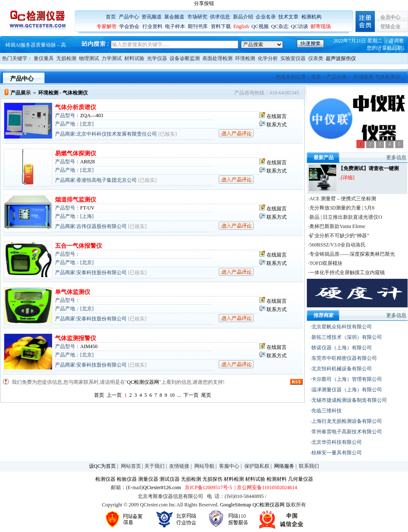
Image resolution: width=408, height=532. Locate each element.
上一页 (114, 395)
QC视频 (260, 26)
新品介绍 (243, 17)
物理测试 (89, 58)
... (179, 395)
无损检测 (66, 58)
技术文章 (288, 17)
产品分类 (337, 77)
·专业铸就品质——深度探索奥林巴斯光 (352, 254)
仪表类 (316, 58)
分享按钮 (204, 3)
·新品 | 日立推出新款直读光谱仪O (345, 217)
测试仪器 (170, 479)
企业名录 (266, 17)
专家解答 (107, 26)
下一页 (191, 395)
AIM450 (89, 346)
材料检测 (234, 479)
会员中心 (390, 17)
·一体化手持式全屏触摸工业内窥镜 (347, 273)
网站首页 (131, 466)
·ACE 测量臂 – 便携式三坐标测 (342, 199)
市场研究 (197, 17)
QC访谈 (299, 26)
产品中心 (129, 17)
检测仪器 (105, 479)
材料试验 (134, 58)
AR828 (88, 162)
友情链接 (179, 466)
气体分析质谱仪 (76, 107)
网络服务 (284, 466)
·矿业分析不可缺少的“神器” (339, 236)
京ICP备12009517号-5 (208, 487)
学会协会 (129, 26)
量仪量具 (44, 58)
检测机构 (311, 17)
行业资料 (152, 26)
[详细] (348, 178)
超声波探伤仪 (341, 58)
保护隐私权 (257, 466)
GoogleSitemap (236, 505)
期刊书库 (198, 26)
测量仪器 (148, 479)
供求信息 (220, 17)
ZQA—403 (92, 115)
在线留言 (277, 116)
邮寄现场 (321, 26)
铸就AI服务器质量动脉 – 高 (36, 45)
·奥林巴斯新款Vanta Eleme (337, 226)
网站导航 (204, 466)
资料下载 (221, 26)
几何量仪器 (301, 479)
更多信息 (396, 157)
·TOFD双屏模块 (325, 263)
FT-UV (87, 208)
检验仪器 (127, 479)
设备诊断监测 (185, 58)
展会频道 (174, 17)
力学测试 (112, 58)
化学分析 (268, 58)
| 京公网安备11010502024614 (265, 487)
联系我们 (309, 466)
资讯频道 (152, 17)
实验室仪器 (293, 58)
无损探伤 (212, 479)
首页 (111, 17)
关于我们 (154, 466)
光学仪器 (157, 58)
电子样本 (175, 26)
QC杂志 (280, 26)
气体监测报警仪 (76, 338)
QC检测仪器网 (143, 382)
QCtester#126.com (162, 487)
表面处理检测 (217, 58)
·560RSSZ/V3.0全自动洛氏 (337, 245)
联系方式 (277, 125)
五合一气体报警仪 (78, 246)
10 (172, 395)
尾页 (206, 395)
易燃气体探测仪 (76, 153)
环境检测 (245, 58)
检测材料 (277, 479)
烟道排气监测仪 (76, 200)
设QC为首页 (103, 466)
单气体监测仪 (73, 292)
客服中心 (229, 466)
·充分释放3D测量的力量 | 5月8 (341, 208)
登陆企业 (390, 26)
